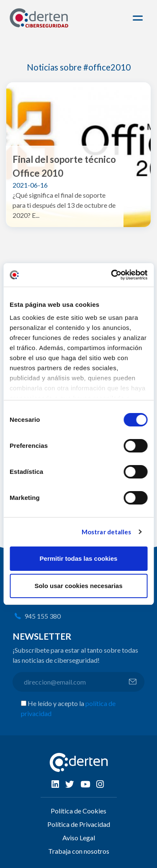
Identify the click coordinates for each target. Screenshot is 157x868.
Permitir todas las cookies (79, 558)
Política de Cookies (78, 811)
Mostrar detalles (107, 532)
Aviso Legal (79, 838)
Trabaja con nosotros (79, 851)
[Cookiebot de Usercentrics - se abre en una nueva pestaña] (112, 275)
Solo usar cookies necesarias (78, 586)
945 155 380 (42, 616)
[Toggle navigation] (139, 18)
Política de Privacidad (79, 824)
